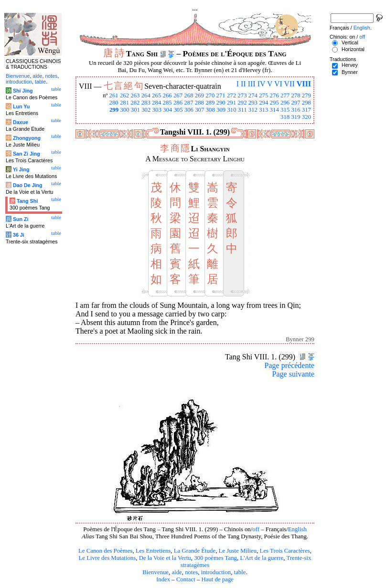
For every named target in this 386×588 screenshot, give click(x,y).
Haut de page (218, 579)
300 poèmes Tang (215, 558)
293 (253, 103)
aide (177, 572)
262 (124, 95)
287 (188, 103)
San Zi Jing (27, 154)
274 (253, 95)
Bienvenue (155, 572)
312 (253, 110)
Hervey (350, 65)
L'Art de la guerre (262, 558)
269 (199, 95)
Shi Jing (23, 91)
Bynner (350, 72)
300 (124, 110)
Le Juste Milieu (238, 551)
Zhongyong (27, 138)
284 (156, 103)
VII (289, 84)
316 (295, 110)
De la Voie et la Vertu (165, 558)
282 (135, 103)
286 (178, 103)
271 (221, 95)
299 (114, 110)
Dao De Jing (28, 185)
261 (113, 95)
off (256, 529)
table (240, 572)
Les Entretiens (153, 551)
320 (306, 117)
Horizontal (353, 49)
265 (156, 95)
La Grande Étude (195, 551)
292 (242, 103)
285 (167, 103)
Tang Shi (27, 201)
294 (263, 103)
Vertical (350, 42)
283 (146, 103)
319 (295, 117)
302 (146, 110)
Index (163, 579)
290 (221, 103)
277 (285, 95)
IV (262, 84)
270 (210, 95)
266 (167, 95)
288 (199, 103)
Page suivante (293, 374)
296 (285, 103)
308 (210, 110)
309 (221, 110)
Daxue (21, 122)
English (297, 529)
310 (231, 110)
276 (274, 95)
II (243, 84)
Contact (186, 579)
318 (285, 117)
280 (113, 103)
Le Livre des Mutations (107, 558)
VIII (304, 84)
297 (295, 103)
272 (231, 95)
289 (210, 103)
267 (178, 95)
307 (199, 110)
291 (231, 103)
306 (189, 110)
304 (167, 110)
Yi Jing (21, 169)
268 (188, 95)
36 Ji (19, 235)
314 (274, 110)
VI (278, 84)
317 (306, 110)
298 (306, 103)
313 (263, 110)
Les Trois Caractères (285, 551)
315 (285, 110)
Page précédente (289, 365)
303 (157, 110)
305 (178, 110)
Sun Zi (21, 219)
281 (124, 103)
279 (306, 95)
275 (263, 95)
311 (242, 110)
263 (135, 95)
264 (146, 95)
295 (274, 103)
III (252, 84)
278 (295, 95)
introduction (216, 572)
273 (242, 95)
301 (135, 110)
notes (191, 572)
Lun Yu (21, 106)
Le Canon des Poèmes (105, 551)
